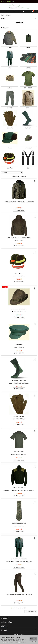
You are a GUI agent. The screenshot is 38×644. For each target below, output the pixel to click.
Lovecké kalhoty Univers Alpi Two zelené (19, 595)
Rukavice (10, 128)
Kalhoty (10, 108)
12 (20, 608)
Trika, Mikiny (28, 88)
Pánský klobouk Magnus (19, 309)
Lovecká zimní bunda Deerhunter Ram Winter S (19, 202)
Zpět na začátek (31, 611)
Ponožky (28, 128)
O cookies (34, 642)
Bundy (10, 48)
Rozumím (33, 639)
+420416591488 (10, 1)
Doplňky (10, 168)
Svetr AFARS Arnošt (19, 487)
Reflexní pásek (19, 273)
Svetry (10, 88)
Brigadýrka (19, 345)
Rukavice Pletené (19, 416)
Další (25, 608)
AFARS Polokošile (19, 452)
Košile (28, 108)
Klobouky (28, 148)
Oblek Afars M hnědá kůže (19, 559)
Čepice (10, 148)
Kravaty (28, 68)
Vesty (28, 48)
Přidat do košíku (19, 210)
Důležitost (12, 173)
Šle (28, 168)
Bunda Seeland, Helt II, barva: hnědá (19, 238)
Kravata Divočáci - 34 (19, 523)
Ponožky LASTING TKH (19, 380)
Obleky (10, 68)
